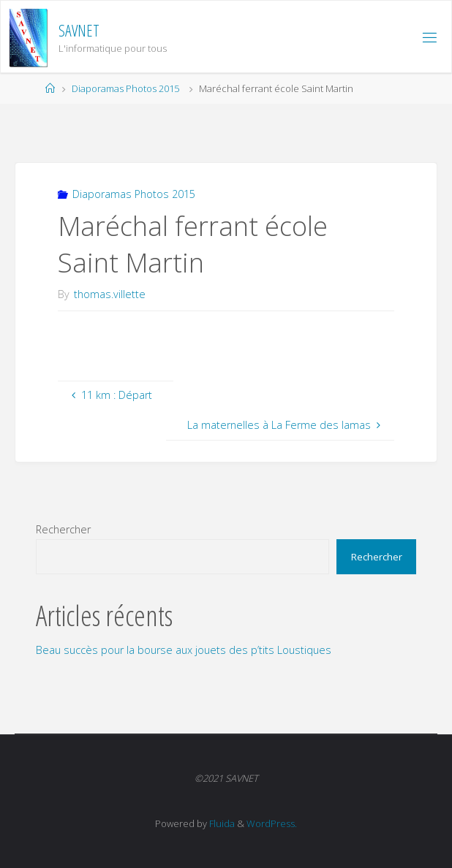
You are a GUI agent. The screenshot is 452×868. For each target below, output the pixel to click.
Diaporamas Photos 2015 (125, 88)
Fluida (221, 823)
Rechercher (63, 529)
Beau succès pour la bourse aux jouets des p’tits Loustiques (184, 650)
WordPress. (272, 823)
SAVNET (79, 30)
